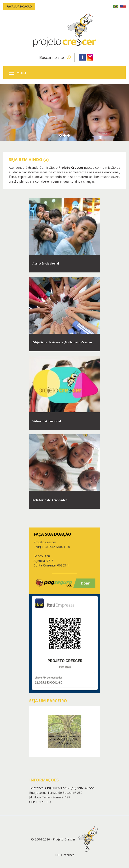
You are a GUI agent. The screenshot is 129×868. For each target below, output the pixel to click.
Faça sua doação (19, 6)
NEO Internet (65, 855)
